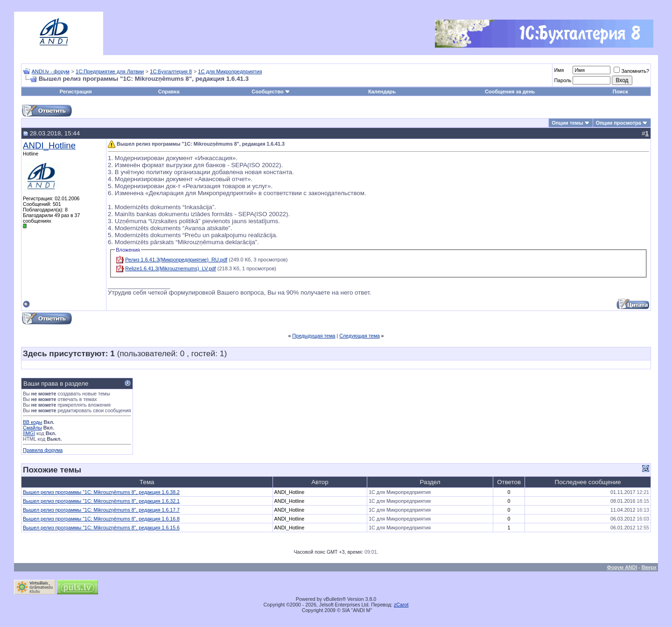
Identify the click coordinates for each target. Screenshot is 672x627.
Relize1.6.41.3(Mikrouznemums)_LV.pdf (170, 268)
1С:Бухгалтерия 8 (171, 71)
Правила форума (43, 450)
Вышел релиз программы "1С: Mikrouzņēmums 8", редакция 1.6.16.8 (101, 519)
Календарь (382, 92)
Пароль (563, 80)
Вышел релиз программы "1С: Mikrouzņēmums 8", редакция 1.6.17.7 (101, 510)
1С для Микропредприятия (230, 71)
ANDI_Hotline (49, 145)
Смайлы (32, 428)
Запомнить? (631, 71)
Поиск (620, 92)
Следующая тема (360, 336)
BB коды (33, 422)
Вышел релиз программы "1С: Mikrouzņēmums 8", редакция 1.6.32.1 (101, 501)
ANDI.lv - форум (51, 71)
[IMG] (29, 433)
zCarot (401, 605)
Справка (169, 92)
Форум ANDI (622, 567)
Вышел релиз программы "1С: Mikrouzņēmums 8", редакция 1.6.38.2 (101, 492)
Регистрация (76, 92)
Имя (559, 70)
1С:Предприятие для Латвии (110, 71)
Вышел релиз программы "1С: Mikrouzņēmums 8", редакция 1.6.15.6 (101, 528)
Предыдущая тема (314, 336)
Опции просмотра (619, 123)
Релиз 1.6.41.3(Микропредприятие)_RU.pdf (176, 260)
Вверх (649, 567)
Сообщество (271, 92)
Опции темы (567, 123)
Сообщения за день (510, 92)
